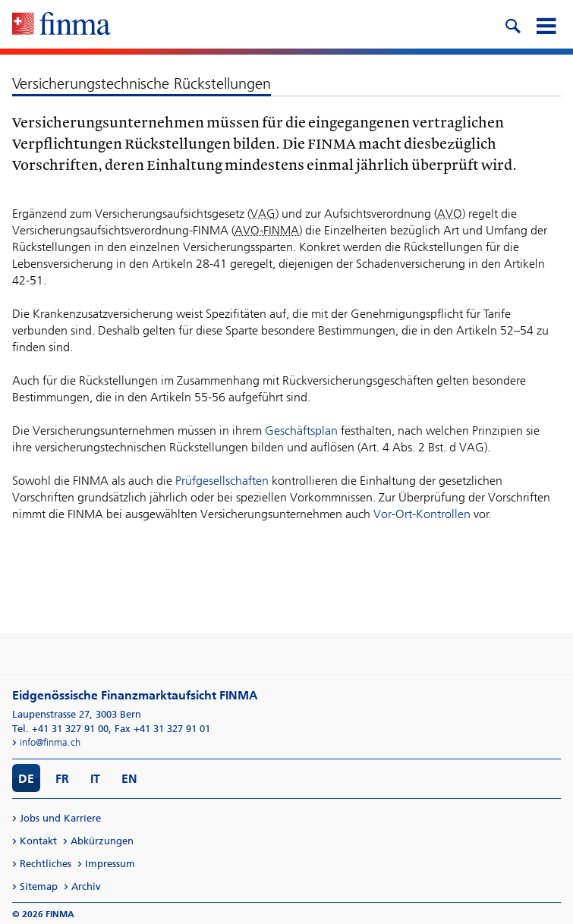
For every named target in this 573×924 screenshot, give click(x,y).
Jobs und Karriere (60, 818)
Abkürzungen (102, 841)
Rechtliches (46, 864)
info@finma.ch (50, 742)
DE (26, 779)
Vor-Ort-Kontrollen (422, 514)
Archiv (86, 886)
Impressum (110, 864)
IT (95, 779)
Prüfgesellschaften (222, 481)
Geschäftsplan (301, 431)
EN (129, 779)
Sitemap (39, 886)
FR (62, 779)
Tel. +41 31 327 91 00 (60, 729)
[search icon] (512, 24)
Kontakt (38, 841)
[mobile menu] (546, 24)
